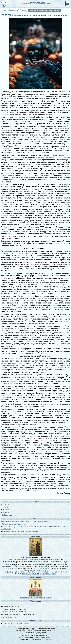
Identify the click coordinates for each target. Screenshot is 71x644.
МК (69, 495)
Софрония (7, 565)
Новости (23, 11)
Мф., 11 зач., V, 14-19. (49, 574)
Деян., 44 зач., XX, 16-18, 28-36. (42, 572)
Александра (21, 566)
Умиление (9, 568)
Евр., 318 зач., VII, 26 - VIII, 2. (32, 574)
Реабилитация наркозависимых (14, 524)
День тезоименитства (41, 568)
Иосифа (60, 565)
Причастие (6, 510)
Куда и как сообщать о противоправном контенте (20, 531)
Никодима (35, 565)
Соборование (7, 515)
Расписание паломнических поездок (15, 624)
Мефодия (53, 561)
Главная (5, 11)
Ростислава (43, 563)
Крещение (6, 504)
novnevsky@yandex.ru (44, 639)
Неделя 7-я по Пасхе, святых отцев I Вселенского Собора (28, 559)
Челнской (44, 566)
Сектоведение (14, 11)
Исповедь (6, 507)
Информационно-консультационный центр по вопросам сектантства (27, 521)
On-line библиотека (9, 617)
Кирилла (65, 561)
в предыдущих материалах (47, 158)
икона (51, 559)
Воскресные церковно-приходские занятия (18, 604)
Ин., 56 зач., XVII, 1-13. (61, 572)
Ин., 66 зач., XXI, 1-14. (20, 572)
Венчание (6, 512)
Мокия (35, 561)
